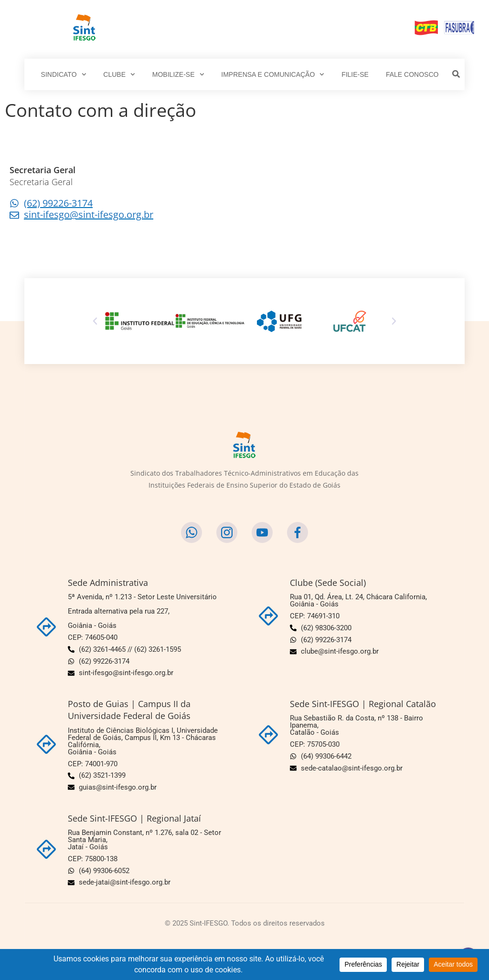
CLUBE (119, 74)
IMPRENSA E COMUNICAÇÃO (273, 74)
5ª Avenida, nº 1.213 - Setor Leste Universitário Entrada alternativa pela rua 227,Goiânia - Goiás (142, 611)
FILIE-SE (355, 74)
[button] (95, 321)
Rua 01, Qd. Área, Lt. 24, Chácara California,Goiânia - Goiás (358, 600)
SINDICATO (64, 74)
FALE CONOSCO (412, 74)
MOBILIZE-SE (178, 74)
